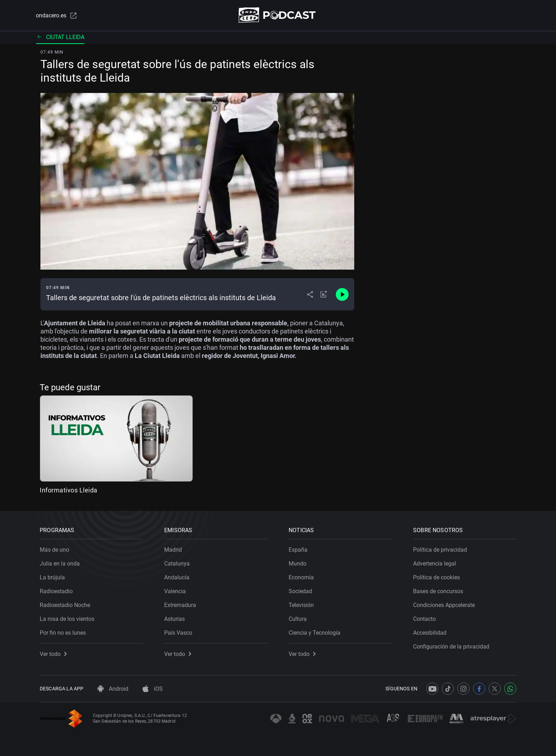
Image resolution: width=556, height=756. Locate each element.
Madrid (173, 550)
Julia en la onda (60, 564)
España (298, 550)
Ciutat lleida (60, 37)
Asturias (174, 619)
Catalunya (177, 564)
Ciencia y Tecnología (315, 633)
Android (113, 689)
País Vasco (178, 633)
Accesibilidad (430, 633)
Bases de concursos (438, 591)
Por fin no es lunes (63, 633)
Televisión (301, 605)
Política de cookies (437, 577)
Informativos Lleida (69, 490)
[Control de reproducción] (342, 294)
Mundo (298, 564)
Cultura (298, 619)
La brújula (52, 577)
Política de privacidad (440, 550)
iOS (153, 689)
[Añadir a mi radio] (324, 294)
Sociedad (300, 591)
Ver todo (53, 654)
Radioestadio (56, 591)
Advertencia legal (435, 564)
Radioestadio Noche (65, 605)
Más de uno (54, 550)
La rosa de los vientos (67, 619)
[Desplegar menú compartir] (310, 294)
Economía (301, 577)
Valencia (175, 591)
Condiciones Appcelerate (444, 605)
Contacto (424, 619)
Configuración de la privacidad (451, 647)
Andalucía (177, 577)
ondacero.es (57, 16)
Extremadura (180, 605)
